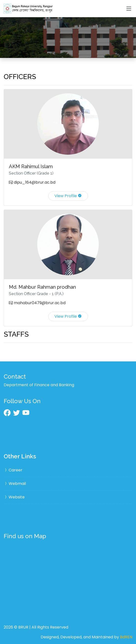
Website (14, 497)
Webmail (15, 484)
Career (13, 470)
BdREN (126, 637)
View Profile (68, 196)
